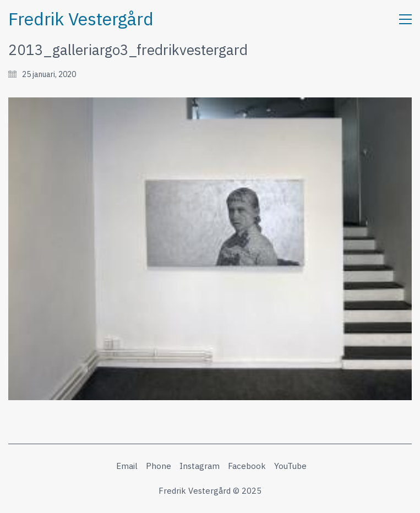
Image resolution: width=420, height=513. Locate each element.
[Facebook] (247, 466)
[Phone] (159, 466)
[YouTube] (290, 466)
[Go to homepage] (81, 19)
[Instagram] (200, 466)
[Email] (127, 466)
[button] (405, 19)
